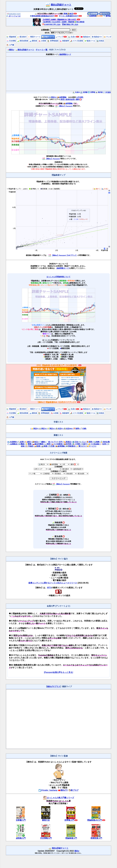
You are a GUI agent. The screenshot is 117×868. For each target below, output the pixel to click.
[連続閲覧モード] (63, 268)
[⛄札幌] (83, 429)
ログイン (105, 14)
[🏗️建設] (28, 442)
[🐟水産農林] (12, 442)
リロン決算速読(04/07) (69, 16)
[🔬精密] (47, 444)
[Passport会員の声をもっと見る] (58, 672)
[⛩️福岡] (76, 429)
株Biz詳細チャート (61, 5)
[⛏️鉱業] (21, 442)
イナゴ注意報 (77, 41)
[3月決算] (80, 97)
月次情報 (11, 41)
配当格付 (22, 37)
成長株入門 (21, 838)
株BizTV (63, 790)
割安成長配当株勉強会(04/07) (42, 16)
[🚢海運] (44, 446)
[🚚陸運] (37, 446)
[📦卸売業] (67, 444)
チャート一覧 (42, 50)
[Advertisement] (58, 74)
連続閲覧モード (65, 54)
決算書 (84, 92)
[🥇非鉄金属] (105, 442)
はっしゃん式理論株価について (58, 277)
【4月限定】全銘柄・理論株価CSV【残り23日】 (59, 20)
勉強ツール (90, 41)
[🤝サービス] (91, 446)
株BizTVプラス (54, 687)
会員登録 (93, 14)
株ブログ (73, 790)
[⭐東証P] (34, 429)
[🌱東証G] (51, 429)
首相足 (100, 41)
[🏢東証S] (52, 97)
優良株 (33, 41)
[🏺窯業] (89, 442)
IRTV (49, 588)
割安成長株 (23, 41)
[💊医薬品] (67, 442)
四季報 (91, 92)
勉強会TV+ (97, 37)
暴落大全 (46, 820)
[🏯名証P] (59, 429)
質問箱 (107, 16)
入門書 (10, 45)
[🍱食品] (35, 442)
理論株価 (11, 37)
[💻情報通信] (70, 446)
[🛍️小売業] (76, 444)
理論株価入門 (71, 838)
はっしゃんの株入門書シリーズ (58, 798)
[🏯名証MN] (68, 429)
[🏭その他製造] (57, 444)
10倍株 (42, 41)
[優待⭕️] (79, 99)
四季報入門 (69, 820)
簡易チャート (34, 37)
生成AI (72, 37)
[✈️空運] (51, 446)
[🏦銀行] (84, 444)
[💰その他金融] (94, 444)
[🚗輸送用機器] (38, 444)
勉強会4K (86, 37)
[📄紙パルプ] (51, 442)
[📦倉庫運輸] (62, 97)
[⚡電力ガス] (81, 446)
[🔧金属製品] (13, 444)
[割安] (63, 99)
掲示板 (99, 92)
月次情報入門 (46, 838)
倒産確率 (64, 41)
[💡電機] (28, 444)
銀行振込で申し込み (70, 24)
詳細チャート (48, 37)
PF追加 (107, 92)
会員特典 (91, 16)
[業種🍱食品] (68, 14)
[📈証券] (103, 444)
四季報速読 (53, 41)
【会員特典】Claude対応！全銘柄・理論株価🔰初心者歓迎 (63, 22)
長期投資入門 (96, 838)
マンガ (107, 37)
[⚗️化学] (59, 442)
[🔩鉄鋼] (96, 442)
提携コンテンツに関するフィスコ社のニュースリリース (53, 583)
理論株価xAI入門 (94, 820)
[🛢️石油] (75, 442)
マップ (60, 37)
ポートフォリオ (13, 16)
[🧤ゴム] (82, 442)
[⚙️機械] (21, 444)
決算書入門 (21, 820)
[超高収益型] (70, 99)
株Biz (11, 50)
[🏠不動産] (29, 446)
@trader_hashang (48, 790)
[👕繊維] (42, 442)
